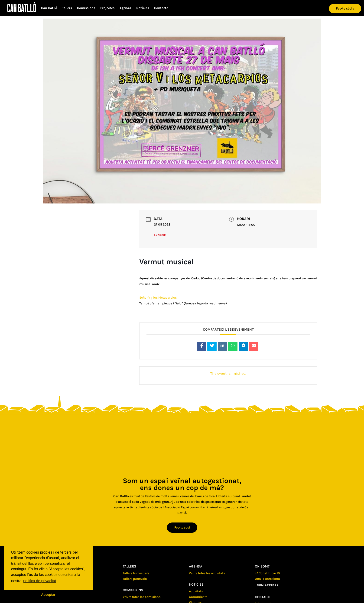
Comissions (86, 8)
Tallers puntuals (135, 579)
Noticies (196, 584)
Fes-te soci (182, 527)
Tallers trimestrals (136, 573)
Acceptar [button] (48, 595)
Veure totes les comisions (142, 597)
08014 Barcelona (267, 579)
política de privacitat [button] (40, 581)
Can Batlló (49, 8)
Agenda (125, 8)
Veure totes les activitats (207, 573)
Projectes (107, 8)
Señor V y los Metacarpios (158, 298)
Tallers (67, 8)
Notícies (143, 8)
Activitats (196, 591)
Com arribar (268, 585)
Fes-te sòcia (345, 8)
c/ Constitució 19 (267, 573)
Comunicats (198, 597)
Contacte (161, 8)
